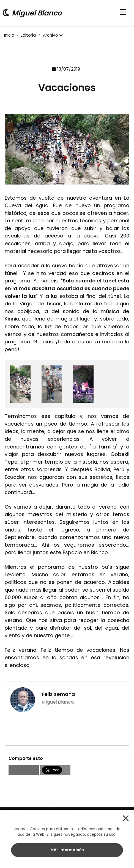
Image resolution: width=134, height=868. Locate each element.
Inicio (9, 35)
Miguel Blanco (37, 13)
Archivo (50, 35)
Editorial (29, 35)
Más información (67, 850)
